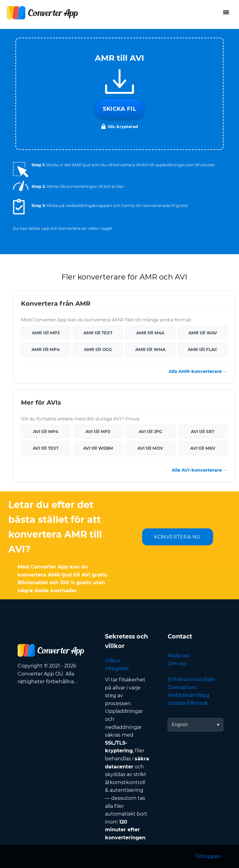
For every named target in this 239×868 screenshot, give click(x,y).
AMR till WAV (203, 333)
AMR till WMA (150, 349)
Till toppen (208, 856)
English (180, 725)
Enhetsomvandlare (191, 679)
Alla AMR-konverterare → (198, 371)
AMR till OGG (98, 349)
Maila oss (179, 656)
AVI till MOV (150, 448)
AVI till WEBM (98, 448)
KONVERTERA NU (177, 537)
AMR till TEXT (98, 333)
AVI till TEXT (46, 448)
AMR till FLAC (203, 349)
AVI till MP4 (46, 432)
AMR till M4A (150, 333)
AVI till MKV (203, 448)
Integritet (117, 669)
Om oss (177, 664)
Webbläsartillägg (189, 695)
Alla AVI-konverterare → (199, 470)
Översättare (182, 687)
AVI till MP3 (98, 432)
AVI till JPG (150, 432)
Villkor (113, 661)
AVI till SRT (203, 432)
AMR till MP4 (46, 349)
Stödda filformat (188, 703)
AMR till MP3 (46, 333)
